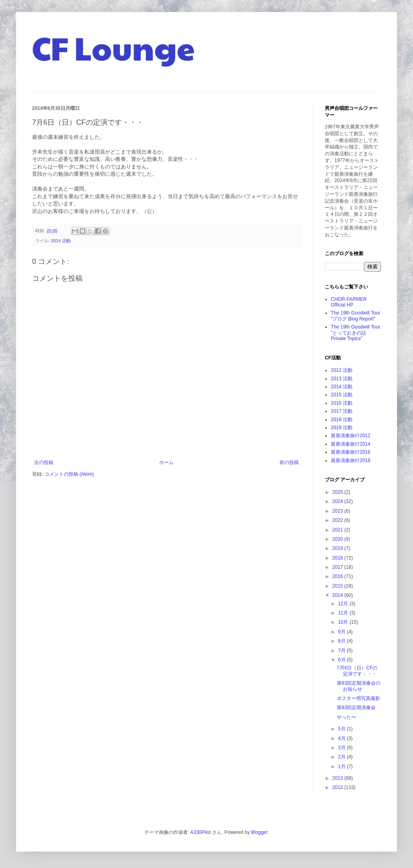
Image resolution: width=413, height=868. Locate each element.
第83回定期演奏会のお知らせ (359, 686)
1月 (342, 767)
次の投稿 (44, 462)
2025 (338, 492)
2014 (338, 595)
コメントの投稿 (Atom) (69, 474)
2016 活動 (342, 403)
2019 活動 (342, 428)
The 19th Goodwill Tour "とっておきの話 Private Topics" (355, 333)
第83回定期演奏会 (356, 708)
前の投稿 (289, 462)
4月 (342, 738)
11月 (344, 613)
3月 (342, 748)
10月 (344, 622)
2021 (338, 530)
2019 (338, 548)
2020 (338, 539)
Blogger (259, 832)
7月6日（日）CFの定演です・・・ (357, 671)
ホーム (166, 462)
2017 (338, 567)
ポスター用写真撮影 (358, 698)
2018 (338, 558)
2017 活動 (342, 411)
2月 (342, 757)
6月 (342, 660)
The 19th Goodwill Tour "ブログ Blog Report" (355, 316)
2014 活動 (61, 241)
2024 (338, 501)
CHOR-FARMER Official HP (349, 302)
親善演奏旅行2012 (351, 436)
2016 (338, 576)
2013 (338, 778)
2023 (338, 511)
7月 (342, 651)
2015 (338, 586)
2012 (338, 787)
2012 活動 (342, 370)
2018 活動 (342, 420)
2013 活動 (342, 379)
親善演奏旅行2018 (351, 460)
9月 (342, 632)
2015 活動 (342, 395)
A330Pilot (200, 832)
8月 (342, 641)
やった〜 (346, 717)
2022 (338, 520)
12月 (344, 604)
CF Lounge (113, 47)
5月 (342, 729)
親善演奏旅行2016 (351, 452)
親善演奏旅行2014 (351, 444)
